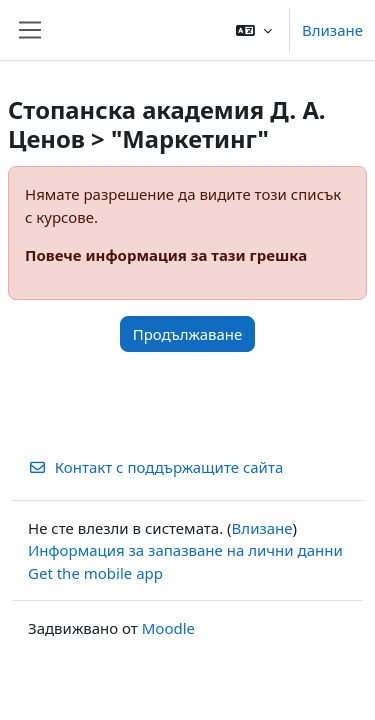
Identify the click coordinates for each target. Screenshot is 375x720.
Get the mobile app (95, 573)
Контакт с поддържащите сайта (155, 467)
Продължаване (188, 334)
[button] (254, 30)
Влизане (332, 30)
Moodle (168, 628)
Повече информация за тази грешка (166, 255)
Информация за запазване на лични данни (185, 550)
